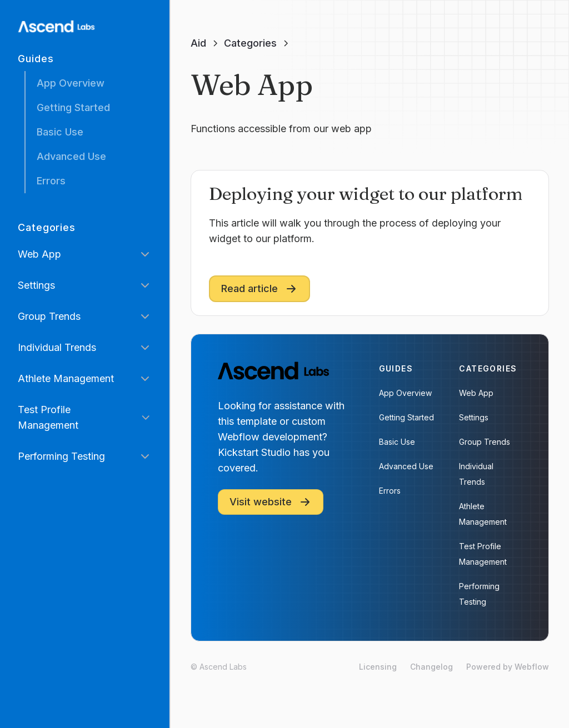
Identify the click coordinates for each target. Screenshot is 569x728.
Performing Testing (479, 594)
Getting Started (73, 107)
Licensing (378, 667)
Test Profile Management (483, 554)
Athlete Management (483, 514)
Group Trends (485, 442)
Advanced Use (71, 156)
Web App (476, 393)
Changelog (431, 667)
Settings (474, 417)
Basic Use (60, 132)
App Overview (71, 83)
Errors (51, 181)
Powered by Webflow (508, 667)
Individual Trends (476, 474)
